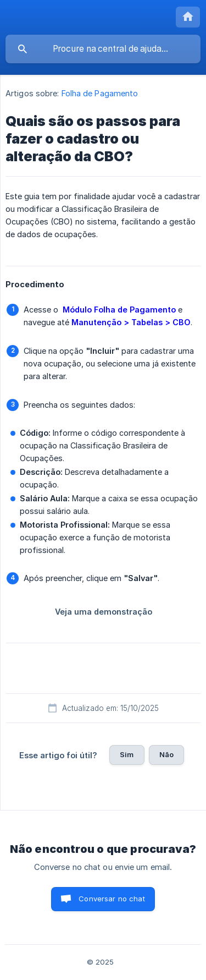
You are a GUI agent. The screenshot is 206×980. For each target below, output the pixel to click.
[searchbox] (103, 49)
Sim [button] (127, 754)
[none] (188, 17)
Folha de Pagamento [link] (100, 93)
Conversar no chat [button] (112, 899)
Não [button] (166, 754)
